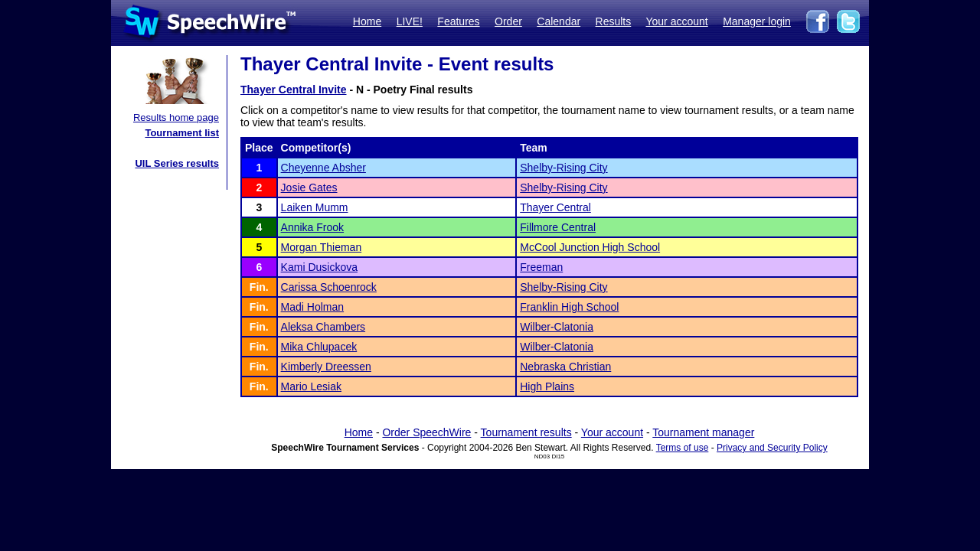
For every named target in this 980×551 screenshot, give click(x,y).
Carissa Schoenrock (329, 287)
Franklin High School (569, 307)
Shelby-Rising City (563, 168)
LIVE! (410, 21)
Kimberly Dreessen (326, 367)
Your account (676, 21)
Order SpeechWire (426, 432)
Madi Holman (312, 307)
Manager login (757, 21)
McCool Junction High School (590, 247)
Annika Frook (312, 227)
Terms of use (683, 448)
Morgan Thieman (322, 247)
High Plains (547, 386)
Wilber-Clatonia (557, 327)
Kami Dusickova (319, 267)
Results (614, 21)
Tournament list (182, 133)
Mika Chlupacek (319, 347)
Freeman (541, 267)
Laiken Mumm (315, 207)
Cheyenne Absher (323, 168)
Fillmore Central (558, 227)
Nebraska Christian (565, 367)
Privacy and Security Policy (772, 448)
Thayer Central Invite (294, 90)
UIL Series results (177, 163)
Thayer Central (555, 207)
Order (508, 21)
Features (458, 21)
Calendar (559, 21)
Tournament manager (703, 432)
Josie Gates (309, 187)
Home (367, 21)
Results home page (176, 117)
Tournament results (526, 432)
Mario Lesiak (311, 386)
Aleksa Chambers (323, 327)
